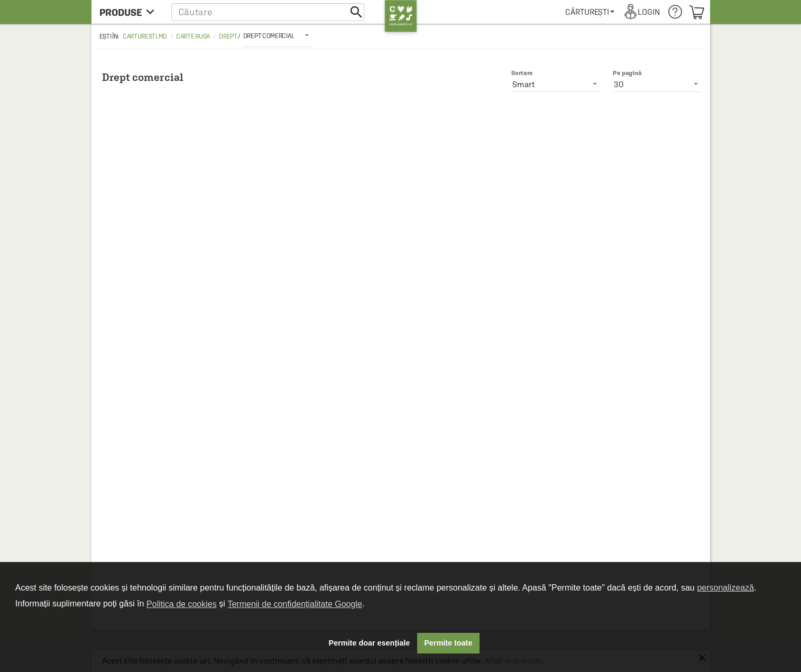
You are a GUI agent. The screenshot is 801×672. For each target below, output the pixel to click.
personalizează (725, 588)
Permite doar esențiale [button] (370, 643)
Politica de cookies (182, 604)
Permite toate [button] (448, 643)
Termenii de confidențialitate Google (294, 604)
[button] (268, 12)
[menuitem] (590, 12)
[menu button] (130, 12)
